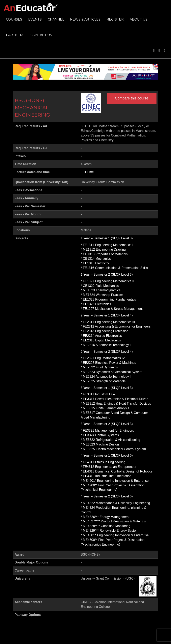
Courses (14, 19)
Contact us (41, 35)
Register (115, 19)
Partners (15, 35)
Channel (56, 19)
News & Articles (85, 19)
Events (35, 19)
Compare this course (132, 98)
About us (139, 19)
